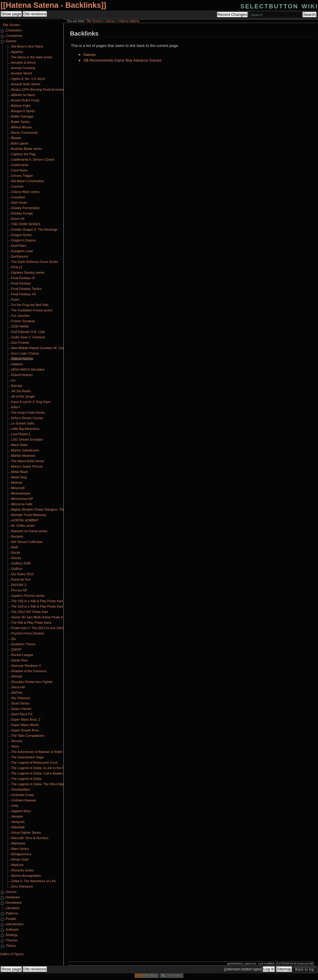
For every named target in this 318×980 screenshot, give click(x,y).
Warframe (18, 843)
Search (309, 15)
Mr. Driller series (23, 526)
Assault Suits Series (26, 84)
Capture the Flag (23, 154)
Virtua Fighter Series (26, 833)
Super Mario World (25, 725)
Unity (15, 806)
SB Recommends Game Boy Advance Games (123, 60)
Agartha (17, 52)
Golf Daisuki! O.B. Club (28, 332)
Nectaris (17, 536)
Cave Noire (19, 170)
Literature (13, 908)
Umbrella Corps (22, 795)
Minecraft (18, 488)
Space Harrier (21, 709)
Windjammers (21, 854)
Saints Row (19, 660)
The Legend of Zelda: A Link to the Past (40, 768)
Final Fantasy (21, 283)
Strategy (12, 935)
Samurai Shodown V (26, 666)
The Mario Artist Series (28, 461)
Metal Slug (19, 477)
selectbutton (15, 924)
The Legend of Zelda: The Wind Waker (39, 784)
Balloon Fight (21, 106)
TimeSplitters (21, 789)
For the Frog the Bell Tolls (30, 305)
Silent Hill (18, 687)
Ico (13, 380)
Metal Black (20, 472)
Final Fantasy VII (23, 294)
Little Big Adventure (25, 429)
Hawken (17, 364)
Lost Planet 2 (21, 434)
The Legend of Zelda (26, 779)
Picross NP (19, 590)
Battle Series (20, 122)
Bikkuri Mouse (21, 127)
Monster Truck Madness (29, 515)
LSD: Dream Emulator (27, 439)
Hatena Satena (129, 21)
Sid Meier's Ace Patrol (27, 46)
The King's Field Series (28, 413)
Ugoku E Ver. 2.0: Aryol (28, 79)
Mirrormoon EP (22, 499)
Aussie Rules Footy (25, 100)
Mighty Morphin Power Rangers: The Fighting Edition (50, 509)
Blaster (16, 138)
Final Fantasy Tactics (26, 289)
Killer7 (16, 407)
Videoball (18, 827)
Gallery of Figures (12, 954)
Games (111, 21)
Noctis (16, 553)
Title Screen (94, 21)
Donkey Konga (22, 213)
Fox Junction (20, 316)
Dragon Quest (21, 235)
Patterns (12, 913)
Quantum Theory (23, 644)
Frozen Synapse (23, 321)
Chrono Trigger (22, 176)
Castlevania (20, 165)
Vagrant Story (21, 811)
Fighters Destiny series (28, 273)
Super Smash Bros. (25, 730)
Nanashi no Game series (29, 531)
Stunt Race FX (22, 714)
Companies (14, 36)
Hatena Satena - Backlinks (53, 5)
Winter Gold (20, 859)
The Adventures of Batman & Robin (37, 752)
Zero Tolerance (22, 886)
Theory (11, 946)
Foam (15, 299)
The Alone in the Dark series (32, 57)
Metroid (17, 483)
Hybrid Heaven (22, 375)
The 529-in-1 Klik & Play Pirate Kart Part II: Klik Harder (51, 606)
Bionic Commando (25, 133)
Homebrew (14, 903)
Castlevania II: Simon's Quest (33, 159)
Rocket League (22, 655)
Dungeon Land (22, 251)
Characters (14, 30)
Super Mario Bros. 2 (26, 719)
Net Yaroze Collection (27, 542)
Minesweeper (21, 493)
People (11, 919)
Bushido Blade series (26, 149)
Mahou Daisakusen (25, 450)
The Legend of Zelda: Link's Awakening (40, 773)
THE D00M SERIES (26, 224)
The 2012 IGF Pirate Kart (29, 612)
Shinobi (17, 676)
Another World (22, 73)
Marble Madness (23, 456)
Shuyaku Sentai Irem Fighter (32, 682)
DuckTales (19, 246)
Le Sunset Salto (23, 423)
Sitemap (284, 969)
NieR (15, 547)
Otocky (16, 558)
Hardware (13, 897)
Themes (12, 940)
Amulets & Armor (23, 63)
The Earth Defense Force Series (35, 262)
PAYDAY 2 (19, 585)
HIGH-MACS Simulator (28, 369)
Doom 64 (18, 219)
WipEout (17, 865)
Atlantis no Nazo (23, 95)
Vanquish (18, 822)
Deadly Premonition (25, 208)
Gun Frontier (20, 343)
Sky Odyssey (21, 698)
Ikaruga (17, 386)
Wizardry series (22, 870)
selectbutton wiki (279, 6)
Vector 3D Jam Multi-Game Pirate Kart (39, 617)
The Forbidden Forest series (32, 310)
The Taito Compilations (28, 736)
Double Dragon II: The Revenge (34, 229)
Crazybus (18, 197)
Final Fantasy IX (23, 278)
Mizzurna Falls (22, 504)
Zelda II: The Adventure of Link (34, 881)
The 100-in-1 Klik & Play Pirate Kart (37, 601)
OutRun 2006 (21, 563)
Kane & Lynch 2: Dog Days (31, 402)
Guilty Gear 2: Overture (28, 337)
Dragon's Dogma (23, 240)
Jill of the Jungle (23, 396)
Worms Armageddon (26, 876)
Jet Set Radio (21, 391)
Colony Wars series (25, 192)
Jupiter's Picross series (28, 596)
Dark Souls (19, 203)
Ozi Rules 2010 (22, 574)
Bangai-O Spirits (23, 111)
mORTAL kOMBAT (25, 520)
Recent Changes (232, 15)
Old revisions (35, 14)
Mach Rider (19, 445)
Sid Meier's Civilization (28, 181)
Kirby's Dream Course (27, 418)
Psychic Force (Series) (28, 633)
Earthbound (20, 256)
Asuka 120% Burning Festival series (37, 89)
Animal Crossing (23, 68)
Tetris (15, 746)
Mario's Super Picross (27, 466)
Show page (11, 14)
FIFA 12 (17, 267)
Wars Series (20, 849)
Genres (11, 892)
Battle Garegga (22, 116)
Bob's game (20, 143)
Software (12, 929)
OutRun (17, 569)
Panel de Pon (21, 579)
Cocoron (17, 186)
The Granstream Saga (27, 757)
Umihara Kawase (24, 800)
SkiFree (17, 693)
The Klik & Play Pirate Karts (31, 623)
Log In (269, 969)
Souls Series (20, 703)
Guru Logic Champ (25, 353)
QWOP (16, 649)
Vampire (17, 816)
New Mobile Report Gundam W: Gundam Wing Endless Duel (55, 348)
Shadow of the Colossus (29, 671)
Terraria (17, 741)
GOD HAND (20, 326)
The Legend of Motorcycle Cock (34, 763)
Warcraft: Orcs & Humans (30, 838)
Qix (14, 639)
